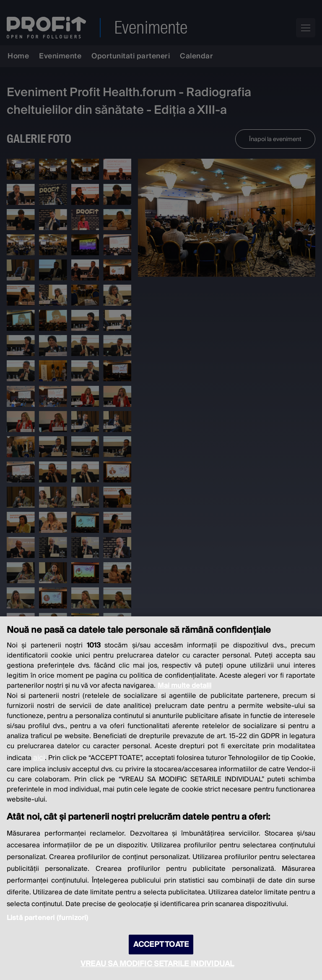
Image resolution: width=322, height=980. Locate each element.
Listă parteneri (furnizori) (47, 918)
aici (39, 758)
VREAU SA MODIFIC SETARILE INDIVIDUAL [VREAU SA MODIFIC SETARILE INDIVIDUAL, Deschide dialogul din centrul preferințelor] (157, 964)
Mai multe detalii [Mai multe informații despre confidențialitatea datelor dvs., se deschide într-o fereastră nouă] (184, 686)
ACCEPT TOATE (161, 945)
